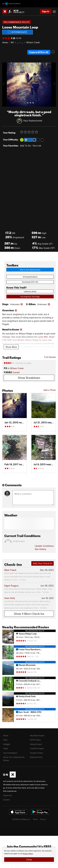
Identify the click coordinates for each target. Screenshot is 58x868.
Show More (11, 347)
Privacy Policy (28, 854)
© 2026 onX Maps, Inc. (21, 819)
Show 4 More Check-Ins (29, 614)
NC (12, 42)
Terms (35, 819)
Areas (5, 42)
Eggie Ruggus (11, 586)
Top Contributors (10, 753)
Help (5, 740)
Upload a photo (30, 291)
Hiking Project (36, 744)
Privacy (43, 819)
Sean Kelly (10, 598)
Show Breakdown (29, 378)
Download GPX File (30, 282)
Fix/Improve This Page (30, 297)
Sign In (46, 11)
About (6, 736)
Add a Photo (50, 390)
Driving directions (30, 277)
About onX (8, 795)
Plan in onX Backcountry (30, 270)
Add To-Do (25, 146)
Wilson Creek (33, 42)
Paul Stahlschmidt (33, 120)
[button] (5, 85)
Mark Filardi (10, 570)
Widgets (7, 744)
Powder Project (36, 753)
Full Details (50, 357)
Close (29, 859)
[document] (29, 856)
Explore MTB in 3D (39, 52)
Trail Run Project (37, 748)
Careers (7, 800)
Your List (37, 146)
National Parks (36, 757)
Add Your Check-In (43, 563)
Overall (16, 372)
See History (40, 549)
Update (44, 546)
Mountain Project (37, 736)
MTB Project (35, 740)
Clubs (5, 748)
